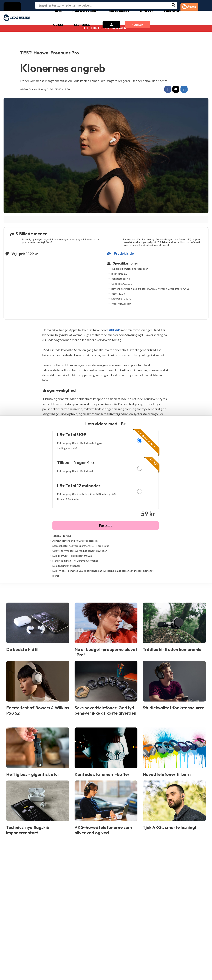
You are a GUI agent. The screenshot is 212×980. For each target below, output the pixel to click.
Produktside (120, 254)
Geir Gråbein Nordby (35, 89)
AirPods (115, 330)
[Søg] (174, 5)
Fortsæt (106, 526)
